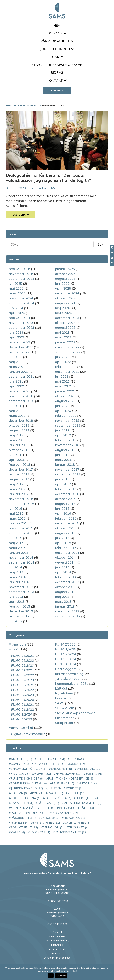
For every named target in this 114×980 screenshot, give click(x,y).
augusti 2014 (65, 562)
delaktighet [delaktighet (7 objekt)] (46, 764)
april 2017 (63, 484)
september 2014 (22, 562)
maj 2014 (16, 572)
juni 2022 (62, 357)
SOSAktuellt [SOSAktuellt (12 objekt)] (24, 827)
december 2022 (21, 347)
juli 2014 (16, 567)
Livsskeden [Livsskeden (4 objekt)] (22, 803)
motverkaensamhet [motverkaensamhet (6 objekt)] (82, 803)
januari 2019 (19, 445)
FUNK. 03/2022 (22, 690)
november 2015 (21, 528)
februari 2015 (66, 548)
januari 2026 (65, 269)
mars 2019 (17, 440)
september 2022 (68, 352)
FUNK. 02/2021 (22, 670)
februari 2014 (66, 577)
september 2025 (22, 279)
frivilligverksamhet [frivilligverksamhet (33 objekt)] (31, 774)
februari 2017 (66, 489)
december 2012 (21, 611)
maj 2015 (16, 543)
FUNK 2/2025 (65, 644)
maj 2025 (16, 288)
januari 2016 (19, 523)
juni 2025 (62, 283)
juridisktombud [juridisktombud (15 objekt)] (27, 788)
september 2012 (68, 616)
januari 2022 (19, 372)
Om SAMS (57, 33)
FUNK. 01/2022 (22, 660)
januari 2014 (19, 582)
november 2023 (21, 323)
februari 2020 (66, 416)
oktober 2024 (65, 298)
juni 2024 (16, 308)
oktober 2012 (19, 616)
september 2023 (22, 328)
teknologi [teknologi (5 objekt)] (53, 827)
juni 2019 (62, 430)
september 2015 (22, 533)
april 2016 (63, 513)
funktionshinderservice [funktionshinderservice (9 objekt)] (71, 778)
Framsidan (39, 188)
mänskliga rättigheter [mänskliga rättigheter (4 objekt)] (33, 808)
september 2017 (68, 474)
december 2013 (67, 582)
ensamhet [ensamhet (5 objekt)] (61, 769)
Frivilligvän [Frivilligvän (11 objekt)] (69, 774)
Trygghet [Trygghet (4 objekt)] (78, 827)
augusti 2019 (19, 430)
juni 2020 (62, 406)
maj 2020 (16, 411)
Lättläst (61, 688)
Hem (57, 25)
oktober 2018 (19, 450)
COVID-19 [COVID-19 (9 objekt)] (20, 764)
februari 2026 (20, 269)
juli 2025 (16, 283)
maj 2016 (16, 513)
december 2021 (67, 372)
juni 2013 (16, 597)
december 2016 (67, 494)
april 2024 (17, 313)
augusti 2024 (65, 303)
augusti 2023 (65, 328)
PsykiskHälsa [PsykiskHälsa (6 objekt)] (65, 813)
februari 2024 (20, 318)
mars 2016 (17, 518)
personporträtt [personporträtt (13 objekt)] (76, 808)
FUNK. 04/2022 (22, 709)
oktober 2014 (65, 557)
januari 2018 (65, 464)
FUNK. (57, 57)
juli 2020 (16, 406)
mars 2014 (17, 577)
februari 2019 (66, 440)
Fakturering (57, 945)
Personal (57, 932)
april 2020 (63, 411)
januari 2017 (19, 494)
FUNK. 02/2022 (22, 675)
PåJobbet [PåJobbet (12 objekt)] (22, 818)
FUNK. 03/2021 (22, 685)
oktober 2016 (65, 499)
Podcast (61, 698)
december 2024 (67, 293)
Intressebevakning (69, 674)
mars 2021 (63, 386)
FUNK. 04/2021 (22, 705)
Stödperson (64, 723)
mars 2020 (17, 416)
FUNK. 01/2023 (22, 665)
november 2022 (67, 347)
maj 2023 (62, 332)
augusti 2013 (65, 592)
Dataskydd (61, 976)
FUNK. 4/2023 (22, 719)
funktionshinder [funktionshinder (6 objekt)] (27, 778)
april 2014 (63, 572)
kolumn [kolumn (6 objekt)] (19, 793)
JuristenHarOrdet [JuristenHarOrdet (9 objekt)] (65, 788)
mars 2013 (63, 601)
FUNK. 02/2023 (22, 680)
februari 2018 (20, 464)
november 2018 (67, 445)
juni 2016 (62, 509)
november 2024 (21, 298)
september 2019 (68, 425)
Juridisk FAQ (57, 953)
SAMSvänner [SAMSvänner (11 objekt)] (46, 822)
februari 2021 (20, 391)
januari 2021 (65, 391)
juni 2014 (62, 567)
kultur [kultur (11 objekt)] (77, 793)
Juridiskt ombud (57, 49)
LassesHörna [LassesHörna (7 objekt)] (58, 798)
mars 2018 (63, 460)
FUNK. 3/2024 (66, 659)
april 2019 (63, 435)
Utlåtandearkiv (57, 936)
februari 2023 (20, 342)
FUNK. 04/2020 (22, 700)
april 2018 (17, 460)
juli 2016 (16, 509)
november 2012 (67, 611)
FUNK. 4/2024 (66, 664)
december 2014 (67, 553)
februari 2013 (20, 606)
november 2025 (21, 274)
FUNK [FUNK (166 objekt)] (94, 774)
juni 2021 (16, 381)
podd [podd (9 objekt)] (41, 813)
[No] (110, 972)
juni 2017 (62, 479)
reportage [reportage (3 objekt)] (75, 818)
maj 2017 (16, 484)
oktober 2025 (65, 274)
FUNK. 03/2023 (22, 695)
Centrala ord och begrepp (57, 958)
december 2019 (21, 420)
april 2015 (63, 543)
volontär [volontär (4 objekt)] (40, 832)
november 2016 (21, 499)
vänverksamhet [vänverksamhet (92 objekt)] (71, 832)
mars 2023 (63, 337)
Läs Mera (24, 214)
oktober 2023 (65, 323)
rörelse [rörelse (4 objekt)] (20, 822)
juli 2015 (16, 538)
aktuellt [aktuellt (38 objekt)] (22, 759)
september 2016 (22, 504)
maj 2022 (16, 362)
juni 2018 (62, 455)
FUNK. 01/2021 (22, 656)
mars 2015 (17, 548)
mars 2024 (63, 313)
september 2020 (22, 401)
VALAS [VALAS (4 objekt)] (18, 832)
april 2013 (17, 601)
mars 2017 (17, 489)
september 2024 (22, 303)
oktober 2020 (65, 396)
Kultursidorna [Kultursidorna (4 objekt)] (26, 798)
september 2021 (22, 376)
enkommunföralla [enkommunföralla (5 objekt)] (29, 769)
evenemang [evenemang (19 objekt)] (89, 769)
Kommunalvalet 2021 (72, 683)
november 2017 (67, 469)
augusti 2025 (65, 279)
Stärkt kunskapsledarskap (57, 65)
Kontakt (57, 80)
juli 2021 (62, 376)
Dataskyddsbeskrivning (57, 940)
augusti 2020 (65, 401)
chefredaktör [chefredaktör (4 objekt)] (51, 759)
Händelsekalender (57, 949)
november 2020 (21, 396)
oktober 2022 (19, 352)
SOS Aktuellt (65, 708)
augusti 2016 (65, 504)
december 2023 (67, 318)
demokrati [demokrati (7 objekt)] (74, 764)
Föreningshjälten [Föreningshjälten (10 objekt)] (29, 783)
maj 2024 (62, 308)
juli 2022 (16, 357)
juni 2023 (16, 332)
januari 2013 (65, 606)
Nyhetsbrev (64, 693)
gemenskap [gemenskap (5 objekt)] (63, 783)
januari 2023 (65, 342)
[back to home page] (57, 860)
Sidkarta (57, 91)
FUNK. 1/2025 (66, 649)
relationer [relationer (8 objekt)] (48, 818)
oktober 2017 (19, 474)
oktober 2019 (19, 425)
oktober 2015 (65, 528)
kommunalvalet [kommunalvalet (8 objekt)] (48, 793)
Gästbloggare (66, 669)
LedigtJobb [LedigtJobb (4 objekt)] (87, 798)
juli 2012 (16, 621)
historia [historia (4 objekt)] (88, 783)
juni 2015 (62, 538)
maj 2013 (62, 597)
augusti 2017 (19, 479)
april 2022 (63, 362)
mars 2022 (17, 367)
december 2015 (67, 523)
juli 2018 (16, 455)
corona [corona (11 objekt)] (79, 759)
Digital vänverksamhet (28, 734)
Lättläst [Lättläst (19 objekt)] (48, 803)
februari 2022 (66, 367)
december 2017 (21, 469)
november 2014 (21, 557)
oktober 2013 (65, 587)
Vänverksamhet (57, 41)
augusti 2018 (65, 450)
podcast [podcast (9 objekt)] (20, 813)
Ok (51, 976)
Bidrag (57, 72)
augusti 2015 (65, 533)
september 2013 (22, 592)
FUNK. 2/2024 (66, 654)
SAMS (53, 188)
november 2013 (21, 587)
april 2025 (63, 288)
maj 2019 (16, 435)
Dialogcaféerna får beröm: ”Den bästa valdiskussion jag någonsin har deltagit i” (48, 178)
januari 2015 (19, 553)
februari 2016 (66, 518)
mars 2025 (17, 293)
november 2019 (67, 420)
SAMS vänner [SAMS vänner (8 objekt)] (77, 822)
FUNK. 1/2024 (22, 714)
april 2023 (17, 337)
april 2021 (17, 386)
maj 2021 (62, 381)
